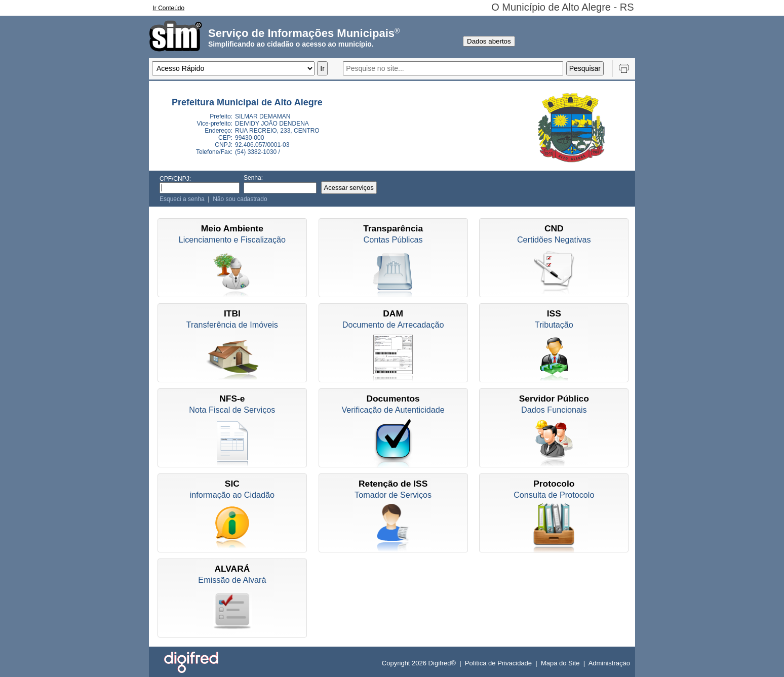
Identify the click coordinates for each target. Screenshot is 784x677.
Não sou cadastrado (240, 199)
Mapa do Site (560, 663)
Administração (609, 663)
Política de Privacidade (498, 663)
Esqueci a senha (182, 199)
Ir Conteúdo (169, 8)
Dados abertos (489, 41)
